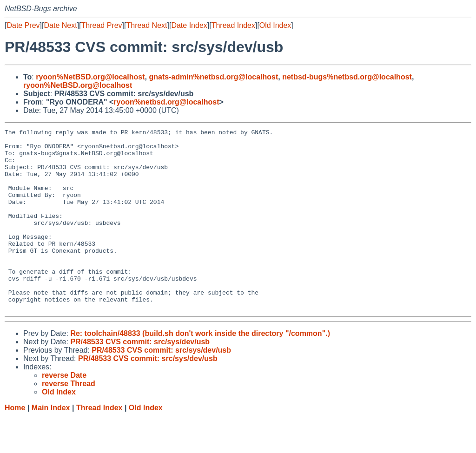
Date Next (60, 25)
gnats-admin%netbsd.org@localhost (213, 77)
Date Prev (23, 25)
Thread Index (233, 25)
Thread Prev (102, 25)
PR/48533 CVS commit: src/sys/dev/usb (140, 378)
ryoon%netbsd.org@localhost (166, 102)
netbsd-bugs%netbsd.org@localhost (347, 77)
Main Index (51, 444)
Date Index (189, 25)
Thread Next (146, 25)
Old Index (275, 25)
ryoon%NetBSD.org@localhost (90, 77)
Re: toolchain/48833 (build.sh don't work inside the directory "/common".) (200, 370)
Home (15, 444)
